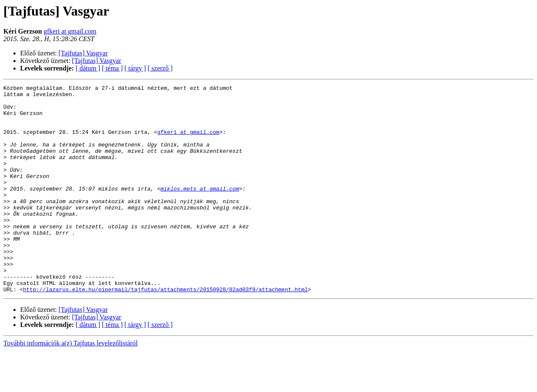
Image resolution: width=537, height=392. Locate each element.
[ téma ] (112, 68)
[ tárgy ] (135, 68)
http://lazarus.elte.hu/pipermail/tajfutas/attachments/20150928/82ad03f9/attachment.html (166, 331)
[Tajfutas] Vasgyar (83, 53)
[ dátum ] (88, 68)
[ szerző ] (160, 68)
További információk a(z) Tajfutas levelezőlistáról (70, 385)
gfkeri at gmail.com (70, 31)
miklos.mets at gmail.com (199, 210)
